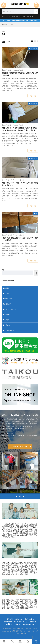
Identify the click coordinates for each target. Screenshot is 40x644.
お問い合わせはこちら (20, 446)
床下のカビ (22, 16)
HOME (5, 24)
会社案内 (7, 320)
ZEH (31, 16)
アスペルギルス (14, 16)
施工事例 (7, 288)
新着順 (4, 41)
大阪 (36, 214)
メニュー (20, 641)
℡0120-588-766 (9, 330)
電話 (28, 641)
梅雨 (12, 24)
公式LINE (7, 325)
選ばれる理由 (8, 299)
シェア (12, 641)
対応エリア (8, 293)
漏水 (28, 16)
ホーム (4, 641)
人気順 (8, 41)
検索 (3, 270)
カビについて (34, 49)
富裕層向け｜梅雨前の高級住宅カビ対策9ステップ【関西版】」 (20, 74)
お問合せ (7, 315)
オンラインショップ (10, 309)
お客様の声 (8, 304)
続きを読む (33, 96)
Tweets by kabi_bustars (8, 281)
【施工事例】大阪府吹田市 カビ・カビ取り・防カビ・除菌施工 (20, 239)
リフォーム (5, 16)
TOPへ (36, 641)
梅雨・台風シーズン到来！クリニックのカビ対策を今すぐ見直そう (20, 184)
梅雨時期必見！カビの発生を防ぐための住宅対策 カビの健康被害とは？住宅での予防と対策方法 (20, 129)
